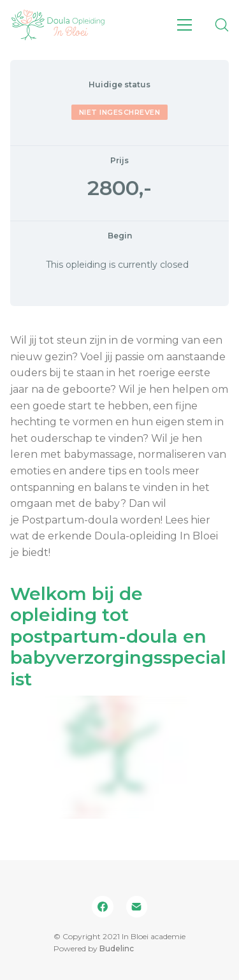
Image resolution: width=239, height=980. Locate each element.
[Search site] (222, 25)
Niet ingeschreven (120, 112)
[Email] (137, 907)
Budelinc (117, 948)
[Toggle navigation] (185, 25)
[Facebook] (103, 907)
